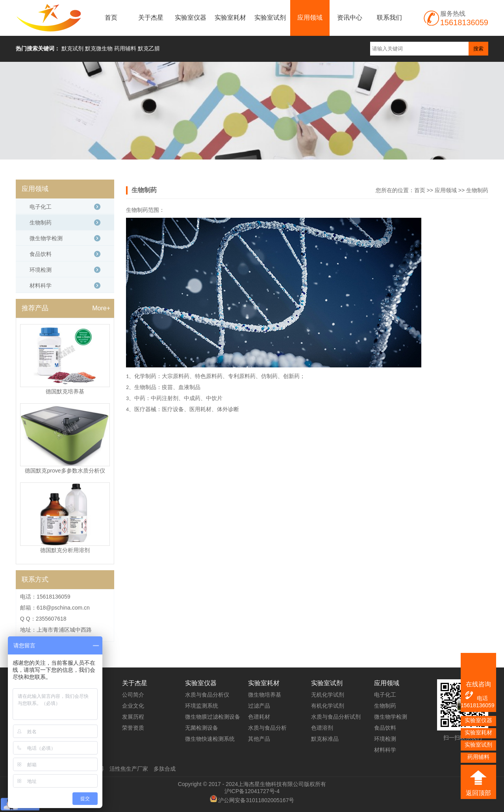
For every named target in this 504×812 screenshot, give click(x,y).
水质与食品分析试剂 (336, 717)
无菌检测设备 (202, 728)
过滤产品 (259, 706)
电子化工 (41, 207)
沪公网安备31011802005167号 (256, 800)
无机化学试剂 (328, 695)
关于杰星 (151, 18)
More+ (101, 308)
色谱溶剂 (322, 728)
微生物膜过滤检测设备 (213, 717)
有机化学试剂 (328, 706)
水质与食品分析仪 (207, 695)
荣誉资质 (133, 728)
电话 (476, 696)
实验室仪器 (191, 18)
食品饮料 (41, 254)
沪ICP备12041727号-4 (252, 791)
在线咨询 (478, 684)
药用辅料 (478, 757)
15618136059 (478, 705)
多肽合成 (165, 769)
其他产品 (259, 739)
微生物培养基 (265, 695)
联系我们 (389, 18)
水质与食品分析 (267, 728)
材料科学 (41, 285)
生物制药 (477, 190)
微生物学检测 (46, 238)
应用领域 (310, 18)
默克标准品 (325, 739)
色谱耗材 (259, 717)
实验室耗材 (230, 18)
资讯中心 (350, 18)
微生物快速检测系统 (210, 739)
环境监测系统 (202, 706)
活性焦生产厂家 (129, 769)
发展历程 (133, 717)
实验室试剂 (270, 18)
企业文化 (133, 706)
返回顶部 (478, 793)
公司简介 (133, 695)
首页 (111, 18)
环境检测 (41, 270)
